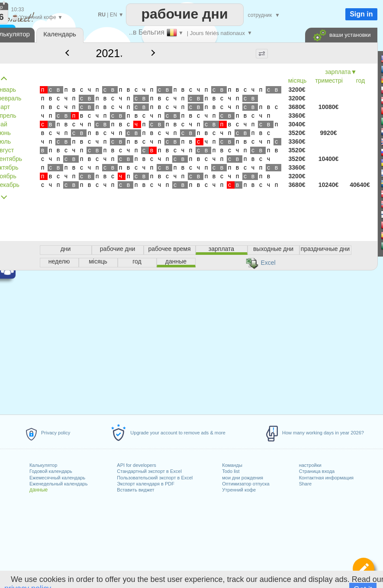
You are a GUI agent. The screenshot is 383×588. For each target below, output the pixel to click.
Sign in (361, 14)
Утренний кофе (239, 490)
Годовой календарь (51, 471)
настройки (310, 465)
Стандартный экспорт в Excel (149, 471)
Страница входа (317, 471)
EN (114, 15)
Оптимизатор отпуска (246, 484)
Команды (232, 465)
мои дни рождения (243, 478)
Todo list (231, 471)
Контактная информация (326, 478)
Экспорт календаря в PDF (146, 484)
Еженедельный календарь (58, 484)
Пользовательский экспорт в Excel (155, 478)
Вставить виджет (135, 490)
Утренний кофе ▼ (37, 17)
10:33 (18, 10)
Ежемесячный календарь (57, 478)
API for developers (137, 465)
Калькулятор (43, 465)
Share (305, 484)
